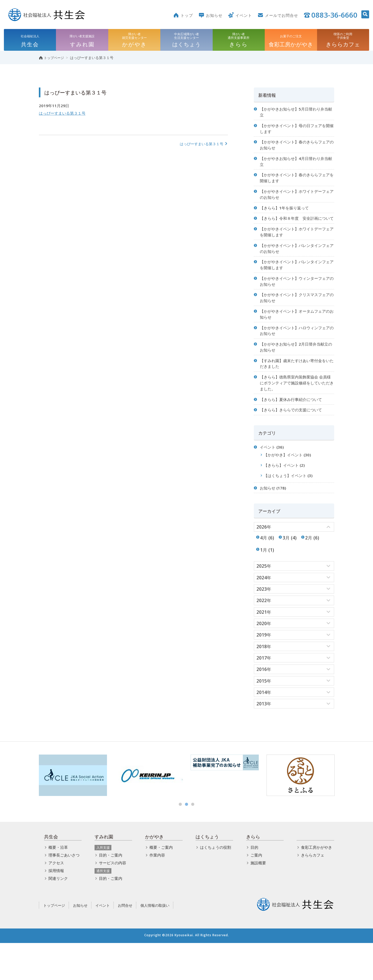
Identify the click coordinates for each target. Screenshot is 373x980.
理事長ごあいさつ (64, 892)
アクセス (56, 900)
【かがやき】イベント (285, 481)
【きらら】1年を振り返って (286, 215)
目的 (254, 884)
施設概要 (258, 900)
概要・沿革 (58, 884)
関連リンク (58, 915)
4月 (264, 568)
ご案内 (256, 892)
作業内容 (157, 892)
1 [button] (180, 841)
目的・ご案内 (111, 892)
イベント (268, 473)
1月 (264, 580)
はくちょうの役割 (216, 884)
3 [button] (193, 841)
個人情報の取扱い (155, 942)
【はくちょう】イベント (287, 503)
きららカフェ (313, 892)
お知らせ (268, 516)
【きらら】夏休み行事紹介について (293, 423)
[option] (73, 812)
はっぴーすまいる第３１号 (64, 115)
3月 (287, 568)
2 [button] (187, 841)
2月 (311, 568)
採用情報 (56, 908)
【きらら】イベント (283, 492)
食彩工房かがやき (317, 884)
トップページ (54, 942)
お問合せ (125, 942)
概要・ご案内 (161, 884)
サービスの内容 (113, 900)
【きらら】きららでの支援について (293, 434)
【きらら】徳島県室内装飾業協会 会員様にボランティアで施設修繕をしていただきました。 (296, 406)
